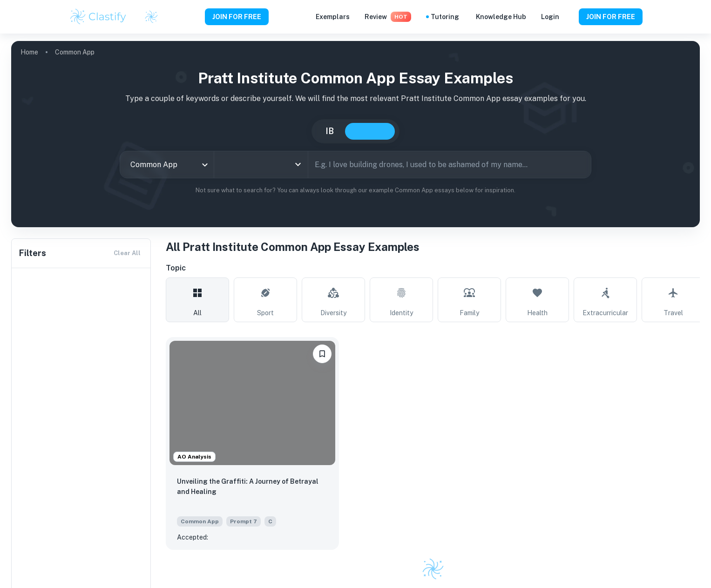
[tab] (197, 300)
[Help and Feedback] (569, 17)
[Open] (298, 164)
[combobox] (167, 165)
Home (29, 52)
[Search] (581, 164)
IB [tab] (330, 131)
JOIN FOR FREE (237, 17)
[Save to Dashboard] (322, 354)
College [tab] (370, 131)
